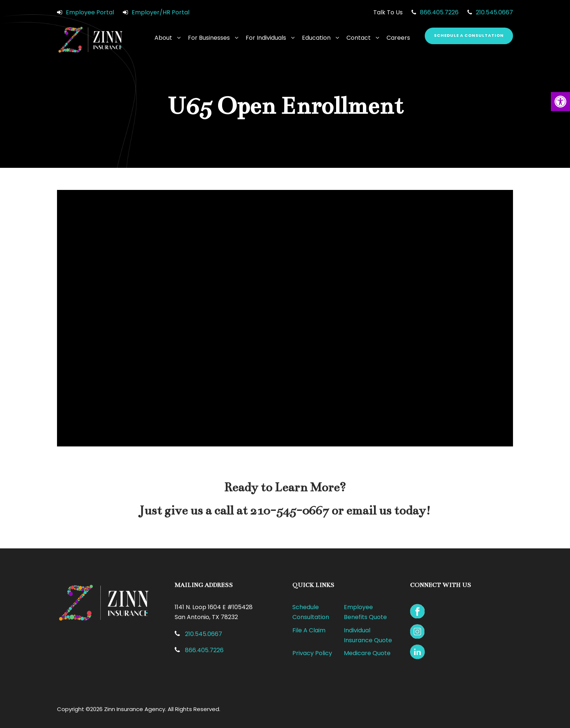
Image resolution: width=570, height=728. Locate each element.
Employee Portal (90, 12)
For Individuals (266, 38)
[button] (560, 102)
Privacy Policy (312, 653)
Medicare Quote (367, 653)
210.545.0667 (494, 12)
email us (369, 510)
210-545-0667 (289, 510)
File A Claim (309, 630)
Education (316, 38)
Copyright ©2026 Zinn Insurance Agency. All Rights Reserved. (139, 709)
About (163, 38)
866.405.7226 (439, 12)
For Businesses (209, 38)
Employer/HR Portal (161, 12)
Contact (359, 38)
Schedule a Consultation (469, 35)
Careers (398, 38)
